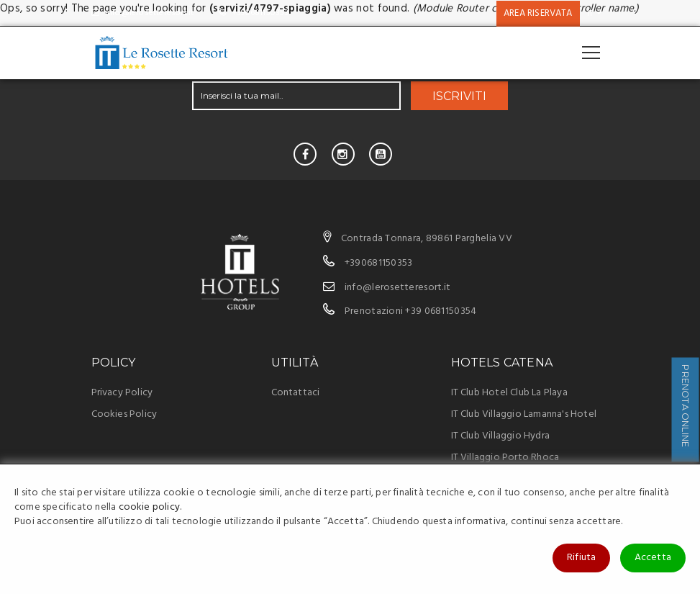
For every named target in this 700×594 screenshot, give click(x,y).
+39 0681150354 (441, 311)
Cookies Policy (124, 414)
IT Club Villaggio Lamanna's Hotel (524, 414)
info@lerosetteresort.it (143, 13)
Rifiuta (581, 558)
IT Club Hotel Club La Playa (509, 393)
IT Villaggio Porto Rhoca (505, 458)
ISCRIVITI (459, 96)
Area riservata (538, 13)
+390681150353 (254, 13)
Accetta (653, 558)
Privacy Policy (122, 393)
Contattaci (296, 393)
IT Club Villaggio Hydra (501, 436)
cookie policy (150, 507)
